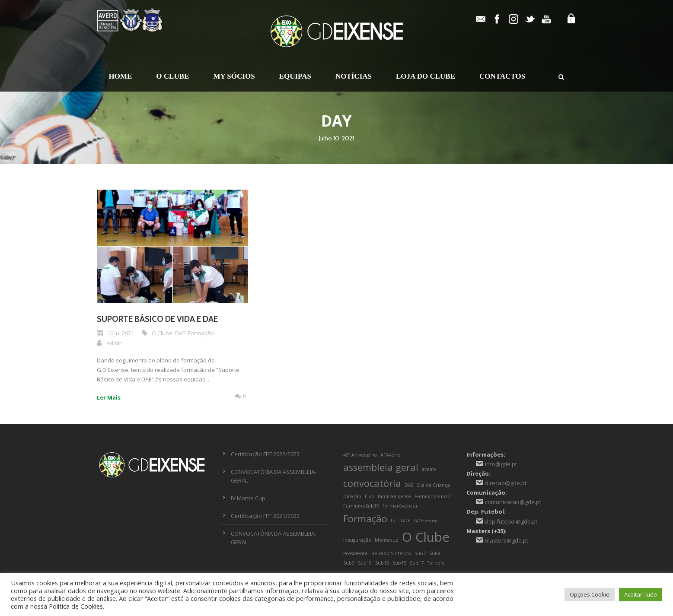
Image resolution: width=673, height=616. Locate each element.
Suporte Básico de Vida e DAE (157, 319)
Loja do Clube (426, 76)
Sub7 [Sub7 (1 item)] (420, 553)
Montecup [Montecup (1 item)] (387, 540)
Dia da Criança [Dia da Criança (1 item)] (434, 485)
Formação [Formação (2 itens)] (365, 519)
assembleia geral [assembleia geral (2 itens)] (381, 467)
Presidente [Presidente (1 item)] (356, 553)
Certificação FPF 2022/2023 (265, 454)
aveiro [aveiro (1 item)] (429, 469)
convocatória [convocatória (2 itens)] (372, 483)
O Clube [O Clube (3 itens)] (426, 537)
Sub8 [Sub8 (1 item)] (435, 553)
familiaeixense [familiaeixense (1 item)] (394, 496)
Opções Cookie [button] (590, 594)
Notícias (354, 76)
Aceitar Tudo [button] (641, 594)
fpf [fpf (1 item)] (394, 521)
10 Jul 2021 (121, 333)
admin (115, 343)
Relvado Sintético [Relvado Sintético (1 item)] (391, 553)
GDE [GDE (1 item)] (405, 521)
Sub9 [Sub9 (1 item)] (349, 563)
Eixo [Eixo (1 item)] (370, 496)
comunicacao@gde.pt (513, 502)
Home (121, 76)
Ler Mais (109, 397)
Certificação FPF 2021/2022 (265, 516)
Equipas (295, 76)
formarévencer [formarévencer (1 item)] (400, 506)
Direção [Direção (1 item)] (352, 496)
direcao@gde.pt (506, 483)
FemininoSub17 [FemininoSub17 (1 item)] (432, 496)
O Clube (172, 76)
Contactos (502, 76)
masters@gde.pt (507, 540)
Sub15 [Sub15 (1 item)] (399, 563)
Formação (201, 333)
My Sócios (234, 76)
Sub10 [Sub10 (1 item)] (365, 563)
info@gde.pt (501, 464)
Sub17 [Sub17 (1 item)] (417, 563)
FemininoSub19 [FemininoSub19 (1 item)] (361, 506)
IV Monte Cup (248, 498)
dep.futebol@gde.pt (511, 521)
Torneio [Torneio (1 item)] (436, 563)
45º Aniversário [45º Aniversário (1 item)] (360, 455)
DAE (180, 333)
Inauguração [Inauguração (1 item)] (357, 540)
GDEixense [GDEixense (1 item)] (426, 521)
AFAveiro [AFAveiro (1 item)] (391, 455)
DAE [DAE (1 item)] (409, 485)
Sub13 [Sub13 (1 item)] (382, 563)
